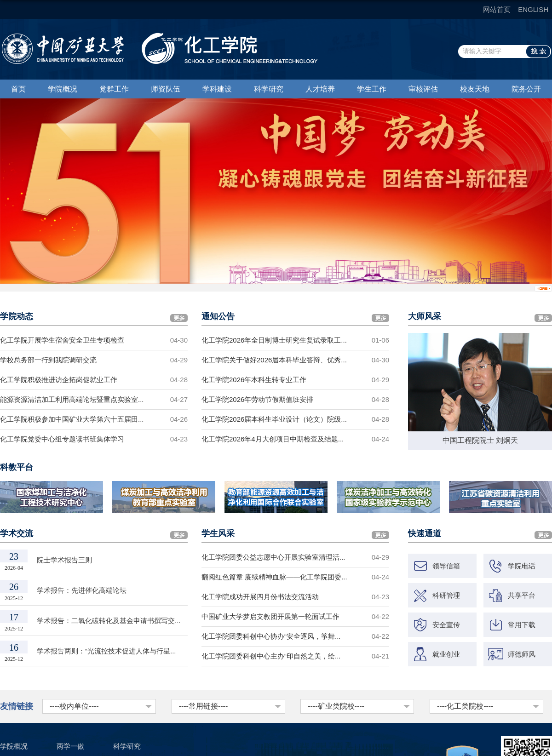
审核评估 (423, 89)
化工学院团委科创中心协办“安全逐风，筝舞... (271, 636)
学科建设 (217, 89)
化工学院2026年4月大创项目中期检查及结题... (273, 439)
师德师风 (522, 654)
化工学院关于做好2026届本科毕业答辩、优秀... (274, 360)
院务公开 (526, 89)
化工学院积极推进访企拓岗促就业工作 (59, 380)
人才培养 (320, 89)
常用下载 (522, 625)
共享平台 (522, 595)
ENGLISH (533, 9)
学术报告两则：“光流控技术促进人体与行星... (106, 651)
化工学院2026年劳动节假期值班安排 (257, 399)
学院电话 (522, 566)
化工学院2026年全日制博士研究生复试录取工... (274, 340)
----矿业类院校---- (336, 706)
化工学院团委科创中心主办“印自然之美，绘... (271, 656)
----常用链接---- (204, 706)
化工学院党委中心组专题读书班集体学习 (62, 439)
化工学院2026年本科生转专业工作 (254, 380)
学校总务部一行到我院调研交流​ (48, 360)
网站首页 (497, 9)
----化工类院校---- (465, 706)
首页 (18, 89)
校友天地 (475, 89)
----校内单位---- (74, 706)
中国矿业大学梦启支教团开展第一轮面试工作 (270, 616)
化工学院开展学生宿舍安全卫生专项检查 (62, 340)
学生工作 (372, 89)
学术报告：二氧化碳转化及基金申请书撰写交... (109, 621)
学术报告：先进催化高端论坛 (82, 590)
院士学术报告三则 (64, 560)
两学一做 (70, 746)
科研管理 (446, 595)
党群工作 (114, 89)
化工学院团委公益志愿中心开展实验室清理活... (273, 557)
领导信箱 (446, 566)
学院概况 (63, 89)
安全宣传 (446, 625)
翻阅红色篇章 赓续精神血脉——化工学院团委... (274, 577)
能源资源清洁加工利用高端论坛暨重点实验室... (72, 399)
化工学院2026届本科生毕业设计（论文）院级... (274, 419)
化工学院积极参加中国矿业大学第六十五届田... (72, 419)
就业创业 (446, 654)
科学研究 (269, 89)
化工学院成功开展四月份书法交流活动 (260, 597)
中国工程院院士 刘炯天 (480, 440)
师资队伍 (166, 89)
